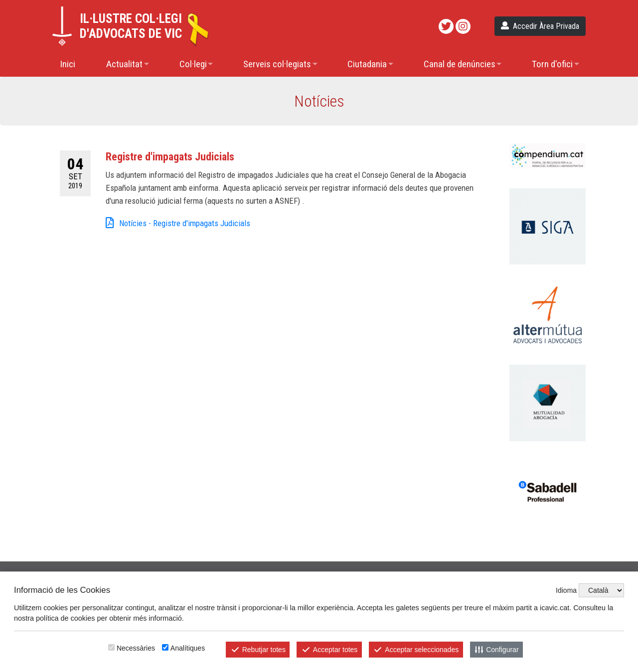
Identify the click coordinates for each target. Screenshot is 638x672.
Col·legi (193, 64)
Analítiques (188, 648)
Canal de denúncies (460, 64)
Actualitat (124, 64)
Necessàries (136, 648)
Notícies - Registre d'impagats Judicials (178, 224)
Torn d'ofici (552, 64)
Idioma (566, 590)
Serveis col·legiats (277, 64)
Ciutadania (367, 64)
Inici (68, 64)
